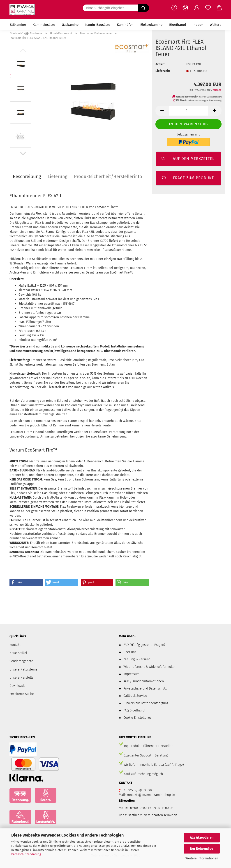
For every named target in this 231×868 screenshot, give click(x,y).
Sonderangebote (21, 661)
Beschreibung (27, 176)
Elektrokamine (151, 25)
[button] (185, 8)
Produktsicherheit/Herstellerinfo (108, 176)
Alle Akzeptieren (202, 838)
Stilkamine (18, 25)
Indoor (198, 25)
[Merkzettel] (208, 8)
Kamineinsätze (44, 25)
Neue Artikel (18, 653)
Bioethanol (178, 25)
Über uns (130, 652)
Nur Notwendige (202, 849)
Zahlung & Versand (137, 659)
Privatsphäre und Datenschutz (145, 688)
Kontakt (15, 645)
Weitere (216, 25)
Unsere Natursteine (23, 669)
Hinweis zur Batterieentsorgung (146, 703)
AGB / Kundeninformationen (144, 681)
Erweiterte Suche (22, 694)
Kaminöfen (125, 25)
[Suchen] (143, 8)
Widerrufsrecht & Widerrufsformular (149, 667)
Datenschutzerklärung (26, 854)
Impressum (131, 674)
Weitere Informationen (202, 858)
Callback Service (135, 696)
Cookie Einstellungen (138, 718)
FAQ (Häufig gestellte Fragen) (144, 645)
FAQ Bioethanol (134, 710)
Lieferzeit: (163, 71)
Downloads (17, 686)
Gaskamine (70, 25)
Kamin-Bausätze (98, 25)
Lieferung (57, 176)
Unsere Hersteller (22, 678)
